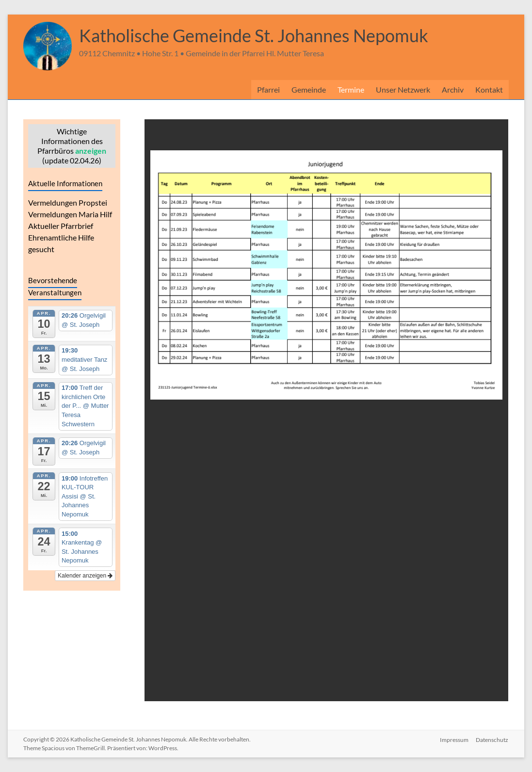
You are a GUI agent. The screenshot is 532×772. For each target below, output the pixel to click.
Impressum (454, 739)
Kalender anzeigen (85, 576)
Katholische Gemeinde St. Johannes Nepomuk (254, 35)
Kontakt (489, 89)
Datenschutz (492, 739)
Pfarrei (268, 89)
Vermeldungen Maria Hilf (70, 214)
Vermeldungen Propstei (68, 202)
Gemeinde (309, 89)
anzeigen (91, 151)
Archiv (453, 89)
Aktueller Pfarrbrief (61, 226)
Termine (351, 89)
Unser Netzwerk (403, 89)
